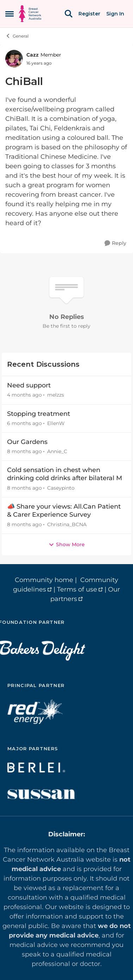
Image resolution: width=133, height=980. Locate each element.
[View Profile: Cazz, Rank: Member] (14, 59)
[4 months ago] (24, 395)
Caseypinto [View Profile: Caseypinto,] (61, 488)
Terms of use (77, 589)
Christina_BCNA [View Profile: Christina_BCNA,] (67, 524)
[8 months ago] (24, 452)
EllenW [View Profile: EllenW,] (56, 423)
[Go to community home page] (30, 14)
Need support (29, 385)
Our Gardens (27, 442)
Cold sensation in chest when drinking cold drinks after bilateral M (65, 474)
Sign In (115, 14)
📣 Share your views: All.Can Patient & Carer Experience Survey (64, 511)
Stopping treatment (39, 414)
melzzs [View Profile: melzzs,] (56, 395)
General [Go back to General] (17, 36)
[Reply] (115, 243)
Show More (67, 544)
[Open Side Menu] (9, 14)
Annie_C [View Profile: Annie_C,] (57, 451)
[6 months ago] (24, 423)
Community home (44, 580)
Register (89, 14)
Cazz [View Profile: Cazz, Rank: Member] (33, 55)
